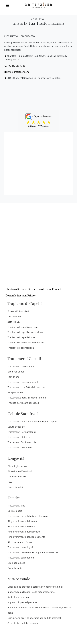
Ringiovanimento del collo (22, 526)
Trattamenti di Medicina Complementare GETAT (33, 552)
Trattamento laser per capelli (23, 382)
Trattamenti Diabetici (19, 437)
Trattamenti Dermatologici (22, 432)
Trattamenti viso (16, 505)
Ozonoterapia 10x (17, 476)
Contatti (57, 289)
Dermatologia (15, 511)
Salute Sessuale (16, 427)
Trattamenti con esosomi (21, 366)
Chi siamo (11, 289)
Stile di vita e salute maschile (23, 623)
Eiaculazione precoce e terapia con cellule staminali (35, 587)
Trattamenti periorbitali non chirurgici (28, 516)
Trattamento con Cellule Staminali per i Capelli (32, 421)
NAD (10, 482)
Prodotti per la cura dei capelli (24, 403)
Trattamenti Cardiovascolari (23, 442)
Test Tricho (14, 377)
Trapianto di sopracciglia (21, 348)
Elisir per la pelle (16, 563)
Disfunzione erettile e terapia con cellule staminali (35, 618)
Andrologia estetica (18, 597)
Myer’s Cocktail (15, 487)
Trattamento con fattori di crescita (26, 387)
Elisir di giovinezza (17, 466)
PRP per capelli (16, 392)
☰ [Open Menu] (7, 5)
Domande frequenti (16, 296)
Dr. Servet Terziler (27, 289)
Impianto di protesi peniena (22, 602)
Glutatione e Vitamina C (20, 471)
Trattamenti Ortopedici (20, 447)
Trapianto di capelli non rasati (23, 327)
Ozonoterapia (15, 568)
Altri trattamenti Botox (20, 542)
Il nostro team (44, 289)
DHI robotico (14, 316)
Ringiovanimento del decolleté (24, 531)
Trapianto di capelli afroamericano (26, 332)
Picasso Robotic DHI (18, 311)
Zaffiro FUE (14, 322)
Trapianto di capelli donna (21, 337)
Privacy (31, 296)
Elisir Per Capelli (16, 371)
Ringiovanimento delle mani (23, 521)
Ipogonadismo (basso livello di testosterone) (31, 592)
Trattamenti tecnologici (20, 547)
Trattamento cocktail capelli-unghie (27, 397)
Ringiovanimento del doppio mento (26, 537)
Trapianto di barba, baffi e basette (26, 342)
